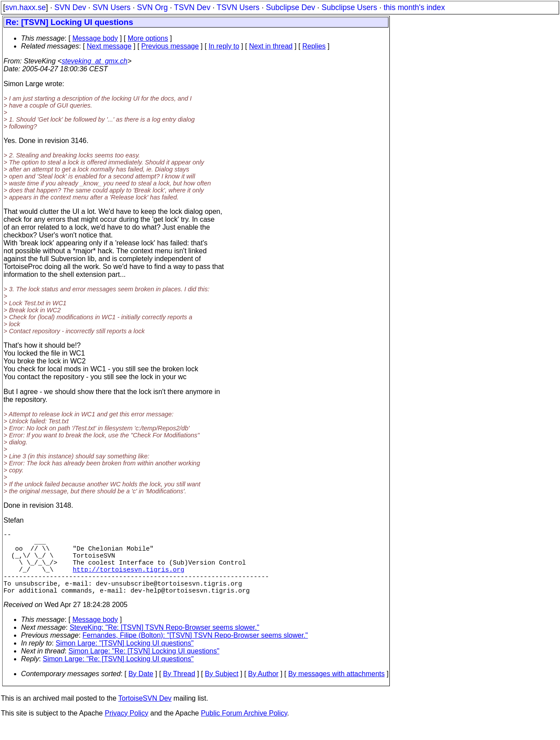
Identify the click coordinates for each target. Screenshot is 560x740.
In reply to (224, 46)
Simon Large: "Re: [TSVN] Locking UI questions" (144, 667)
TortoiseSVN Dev (145, 714)
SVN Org (152, 7)
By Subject (221, 689)
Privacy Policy (126, 729)
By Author (263, 689)
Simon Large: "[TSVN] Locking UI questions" (125, 659)
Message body (95, 38)
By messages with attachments (337, 689)
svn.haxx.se (26, 7)
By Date (141, 689)
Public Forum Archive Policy (244, 729)
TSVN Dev (192, 7)
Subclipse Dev (290, 7)
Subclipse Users (349, 7)
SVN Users (111, 7)
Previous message (170, 46)
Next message (109, 46)
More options (148, 38)
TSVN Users (238, 7)
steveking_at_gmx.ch (94, 61)
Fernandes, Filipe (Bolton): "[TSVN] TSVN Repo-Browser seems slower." (195, 651)
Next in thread (271, 46)
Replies (314, 46)
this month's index (414, 7)
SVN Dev (70, 7)
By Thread (179, 689)
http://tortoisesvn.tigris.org (128, 579)
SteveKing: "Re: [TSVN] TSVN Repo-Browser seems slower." (164, 643)
